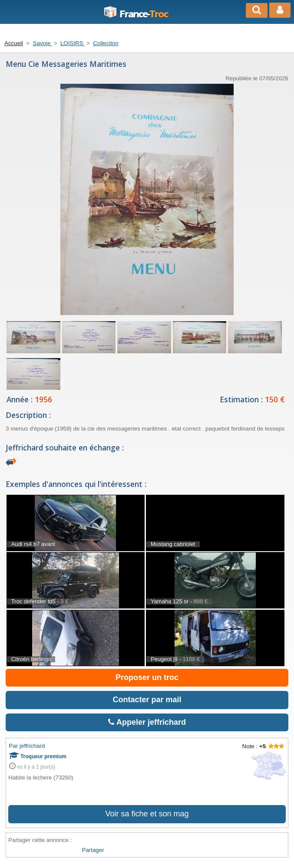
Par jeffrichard (27, 746)
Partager (93, 850)
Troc (136, 14)
